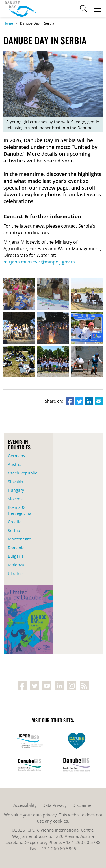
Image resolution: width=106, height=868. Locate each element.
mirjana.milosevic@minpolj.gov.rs (39, 262)
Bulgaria (16, 556)
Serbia (14, 530)
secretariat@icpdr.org (25, 842)
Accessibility (25, 805)
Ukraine (15, 574)
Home (8, 23)
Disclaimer (83, 805)
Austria (15, 464)
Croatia (15, 522)
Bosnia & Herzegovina (20, 510)
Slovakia (16, 482)
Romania (16, 548)
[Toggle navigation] (98, 8)
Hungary (16, 490)
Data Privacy (55, 805)
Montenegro (20, 539)
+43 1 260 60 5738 (82, 842)
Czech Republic (22, 473)
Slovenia (16, 499)
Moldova (16, 565)
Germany (17, 456)
